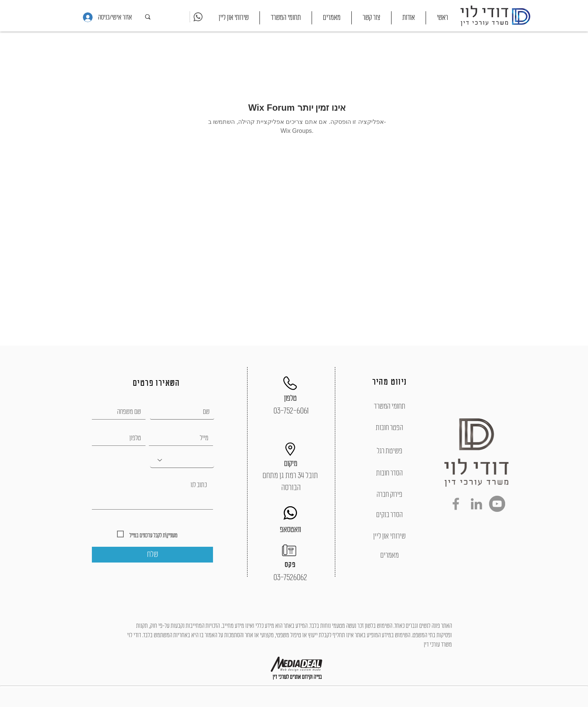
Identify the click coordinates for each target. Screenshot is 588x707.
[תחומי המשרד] (389, 406)
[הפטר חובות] (389, 428)
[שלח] (152, 555)
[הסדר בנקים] (389, 515)
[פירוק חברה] (389, 495)
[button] (286, 18)
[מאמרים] (389, 555)
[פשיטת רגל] (389, 451)
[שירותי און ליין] (389, 536)
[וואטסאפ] (290, 530)
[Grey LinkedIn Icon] (476, 504)
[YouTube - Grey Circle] (497, 504)
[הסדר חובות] (389, 473)
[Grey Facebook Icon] (456, 504)
